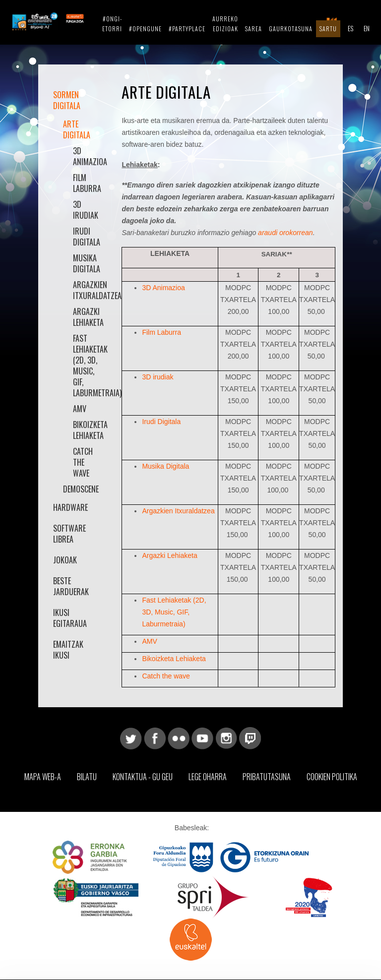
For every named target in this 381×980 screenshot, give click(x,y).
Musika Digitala (86, 263)
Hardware (70, 507)
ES (350, 28)
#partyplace (187, 29)
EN (367, 28)
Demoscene (81, 489)
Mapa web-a (43, 777)
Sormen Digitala (67, 100)
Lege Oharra (208, 777)
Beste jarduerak (71, 586)
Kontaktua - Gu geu (143, 777)
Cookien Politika (332, 777)
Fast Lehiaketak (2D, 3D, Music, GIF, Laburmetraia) (86, 366)
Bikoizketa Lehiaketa (86, 430)
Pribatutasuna (267, 777)
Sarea (254, 29)
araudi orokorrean (286, 233)
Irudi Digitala (86, 237)
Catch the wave (83, 462)
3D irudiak (86, 210)
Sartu (328, 29)
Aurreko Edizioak (225, 24)
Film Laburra (86, 183)
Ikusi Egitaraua (70, 618)
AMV (80, 409)
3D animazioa (86, 156)
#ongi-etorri (112, 24)
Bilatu (87, 777)
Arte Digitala (77, 129)
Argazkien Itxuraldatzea (86, 290)
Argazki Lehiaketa (86, 317)
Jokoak (65, 560)
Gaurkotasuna (291, 29)
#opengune (145, 29)
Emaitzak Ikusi (68, 650)
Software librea (69, 534)
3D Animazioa (163, 288)
